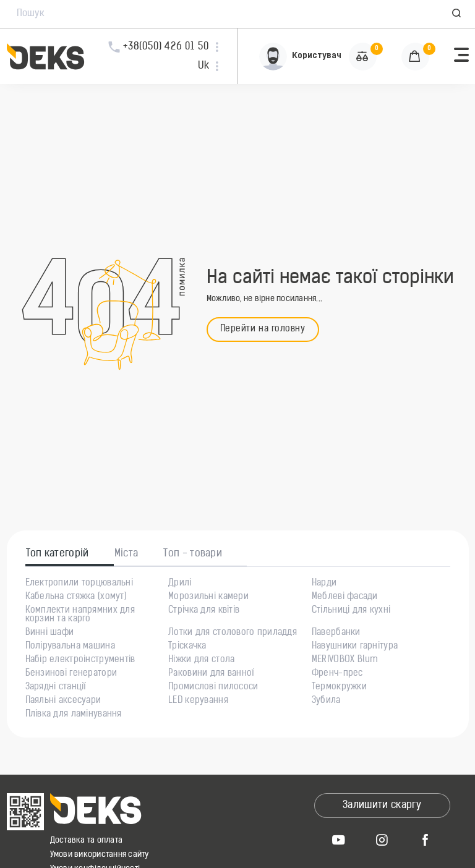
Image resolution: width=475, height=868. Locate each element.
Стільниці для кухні (351, 611)
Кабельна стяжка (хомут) (76, 597)
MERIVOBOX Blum (345, 660)
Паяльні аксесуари (63, 701)
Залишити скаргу (382, 806)
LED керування (198, 701)
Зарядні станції (56, 687)
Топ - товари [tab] (193, 554)
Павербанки (336, 633)
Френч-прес (337, 674)
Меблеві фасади (345, 597)
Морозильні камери (208, 597)
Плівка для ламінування (74, 715)
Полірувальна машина (70, 647)
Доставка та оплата (87, 840)
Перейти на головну (263, 329)
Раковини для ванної (211, 674)
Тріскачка (187, 647)
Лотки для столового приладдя (233, 633)
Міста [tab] (126, 554)
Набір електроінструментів (80, 660)
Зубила (326, 701)
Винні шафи (50, 633)
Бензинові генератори (71, 674)
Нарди (324, 584)
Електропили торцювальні (79, 584)
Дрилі (180, 584)
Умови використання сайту (100, 855)
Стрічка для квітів (204, 611)
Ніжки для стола (201, 660)
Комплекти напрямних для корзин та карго (80, 615)
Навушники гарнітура (355, 647)
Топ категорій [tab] (58, 554)
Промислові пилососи (213, 687)
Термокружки (339, 687)
